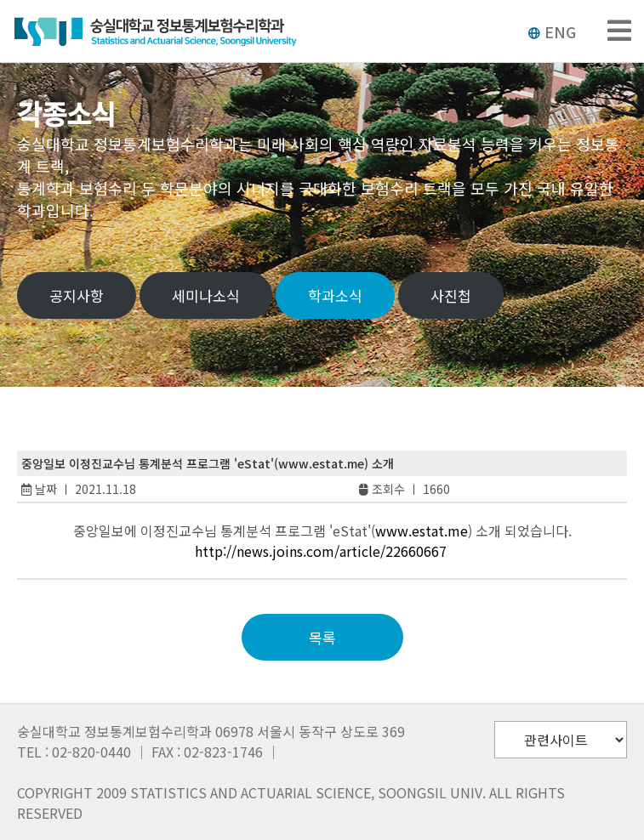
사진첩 (451, 295)
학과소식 (335, 295)
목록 (322, 637)
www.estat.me (422, 531)
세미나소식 (206, 295)
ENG (552, 31)
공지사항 (77, 295)
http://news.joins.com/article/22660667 (321, 551)
